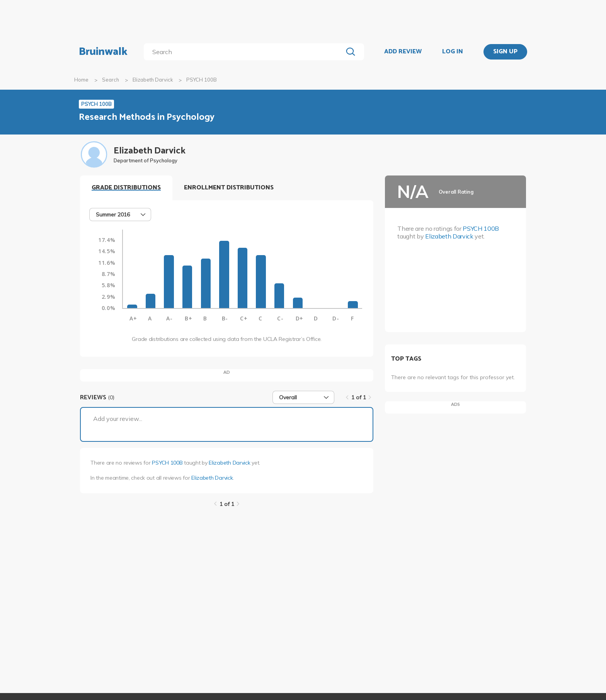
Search (111, 80)
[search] (245, 52)
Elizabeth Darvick (153, 80)
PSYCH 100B (167, 463)
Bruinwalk (103, 52)
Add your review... (118, 419)
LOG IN (453, 52)
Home (81, 80)
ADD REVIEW (403, 52)
